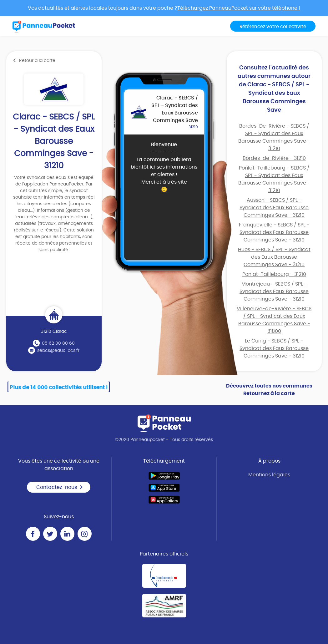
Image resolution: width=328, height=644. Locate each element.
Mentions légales (269, 475)
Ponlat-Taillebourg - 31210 (274, 274)
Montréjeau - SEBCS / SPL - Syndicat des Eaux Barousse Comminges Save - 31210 (274, 292)
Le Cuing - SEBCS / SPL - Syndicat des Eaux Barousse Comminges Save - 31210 (274, 348)
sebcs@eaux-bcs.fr (58, 351)
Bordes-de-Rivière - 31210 (274, 158)
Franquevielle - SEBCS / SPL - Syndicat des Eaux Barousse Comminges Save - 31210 (274, 232)
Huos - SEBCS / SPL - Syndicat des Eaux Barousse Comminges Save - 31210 (274, 257)
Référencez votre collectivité (273, 27)
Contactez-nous (60, 487)
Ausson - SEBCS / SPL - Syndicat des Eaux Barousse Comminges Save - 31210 (274, 208)
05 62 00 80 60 (58, 343)
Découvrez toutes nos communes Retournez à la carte (269, 390)
